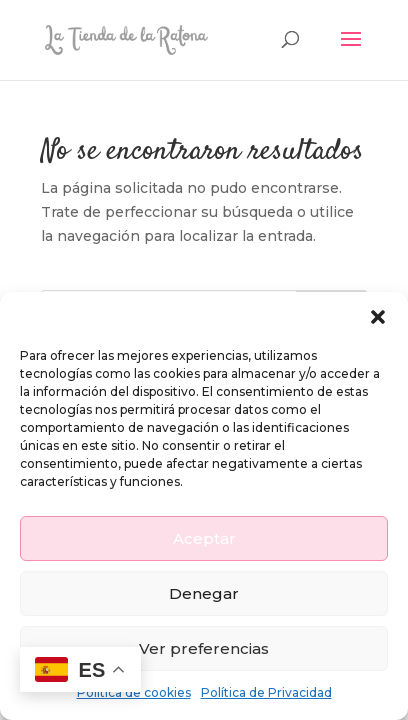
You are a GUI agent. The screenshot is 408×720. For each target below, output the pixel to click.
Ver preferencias (204, 648)
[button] (378, 317)
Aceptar (204, 538)
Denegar (204, 593)
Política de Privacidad (266, 692)
